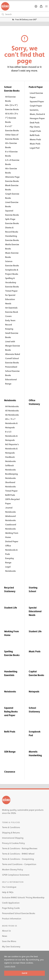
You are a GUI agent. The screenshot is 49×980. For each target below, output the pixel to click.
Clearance (10, 772)
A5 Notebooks (12, 411)
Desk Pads (35, 123)
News (5, 936)
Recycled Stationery (10, 589)
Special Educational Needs (35, 611)
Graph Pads (35, 131)
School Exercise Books (12, 89)
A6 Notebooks (12, 415)
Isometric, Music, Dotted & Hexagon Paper (37, 114)
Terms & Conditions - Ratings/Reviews (20, 848)
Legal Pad (35, 148)
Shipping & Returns (11, 833)
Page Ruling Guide (11, 908)
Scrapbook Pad (35, 733)
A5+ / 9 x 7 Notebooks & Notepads (11, 423)
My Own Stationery (11, 947)
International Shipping (13, 838)
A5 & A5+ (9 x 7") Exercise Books (12, 118)
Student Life (11, 608)
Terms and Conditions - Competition (19, 864)
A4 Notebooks (12, 406)
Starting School (33, 589)
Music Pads (35, 144)
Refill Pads (35, 135)
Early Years (10, 320)
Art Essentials (11, 308)
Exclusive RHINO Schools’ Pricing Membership (23, 898)
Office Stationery (34, 402)
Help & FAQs (8, 892)
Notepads (34, 692)
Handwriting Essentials (11, 673)
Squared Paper (37, 101)
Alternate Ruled (13, 354)
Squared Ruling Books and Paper (11, 712)
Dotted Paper (12, 541)
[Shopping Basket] (41, 6)
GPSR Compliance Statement (16, 875)
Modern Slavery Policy (13, 870)
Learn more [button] (10, 966)
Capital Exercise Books (36, 673)
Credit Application (11, 903)
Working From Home (11, 633)
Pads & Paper (36, 87)
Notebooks (10, 400)
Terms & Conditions (11, 827)
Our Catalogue (9, 887)
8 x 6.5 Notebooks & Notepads (11, 436)
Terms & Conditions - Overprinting (18, 859)
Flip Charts (35, 127)
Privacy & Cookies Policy (13, 843)
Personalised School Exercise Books (12, 371)
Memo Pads (35, 139)
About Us (6, 931)
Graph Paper (36, 106)
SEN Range (10, 752)
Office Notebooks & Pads (11, 550)
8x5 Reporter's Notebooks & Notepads (12, 449)
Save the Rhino (9, 941)
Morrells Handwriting (35, 753)
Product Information (12, 919)
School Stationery (34, 710)
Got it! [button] (24, 973)
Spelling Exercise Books (12, 653)
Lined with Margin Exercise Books (13, 346)
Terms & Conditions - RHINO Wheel (18, 854)
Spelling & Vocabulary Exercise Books (12, 282)
